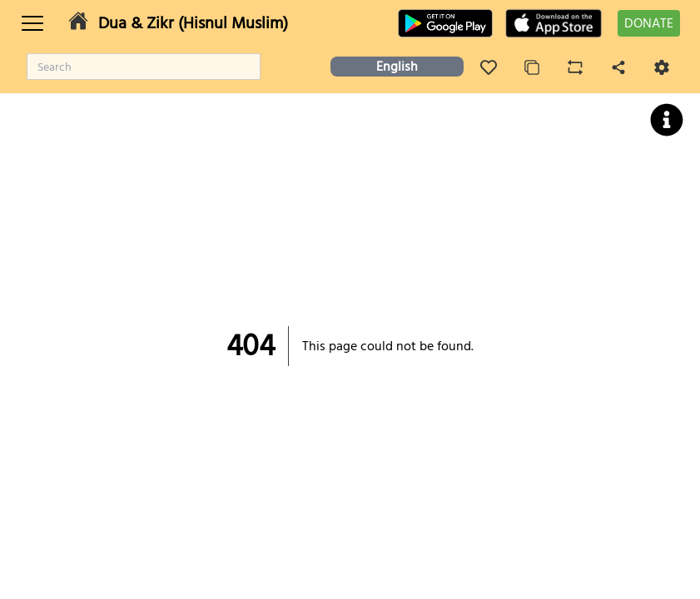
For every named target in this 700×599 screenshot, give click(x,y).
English (397, 67)
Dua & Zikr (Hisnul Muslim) (193, 23)
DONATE (649, 23)
